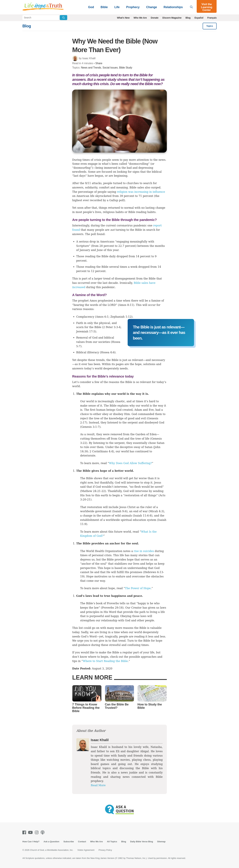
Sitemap (161, 842)
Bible (104, 7)
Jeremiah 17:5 (86, 331)
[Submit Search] (63, 18)
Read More (98, 785)
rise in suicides (144, 551)
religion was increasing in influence (141, 192)
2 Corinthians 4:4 (101, 451)
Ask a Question (52, 842)
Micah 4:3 (156, 511)
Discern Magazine (172, 18)
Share (99, 63)
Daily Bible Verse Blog (141, 842)
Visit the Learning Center (207, 7)
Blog (188, 18)
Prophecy (133, 7)
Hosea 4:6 (108, 352)
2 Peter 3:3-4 (112, 327)
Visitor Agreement (86, 850)
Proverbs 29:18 (112, 608)
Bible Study (126, 68)
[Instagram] (37, 832)
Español (199, 18)
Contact (82, 842)
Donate (155, 18)
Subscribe (69, 842)
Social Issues (110, 68)
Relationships (173, 7)
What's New (123, 18)
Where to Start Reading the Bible (105, 661)
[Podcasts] (43, 832)
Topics (210, 26)
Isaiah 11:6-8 (143, 516)
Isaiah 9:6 (120, 511)
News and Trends (91, 68)
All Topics (112, 842)
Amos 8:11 (126, 305)
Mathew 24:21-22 (93, 491)
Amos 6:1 (102, 317)
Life (117, 7)
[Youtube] (31, 832)
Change (152, 7)
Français (212, 18)
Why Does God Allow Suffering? (130, 463)
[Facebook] (25, 832)
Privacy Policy (105, 850)
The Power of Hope (138, 588)
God (91, 7)
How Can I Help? (31, 842)
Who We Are (140, 18)
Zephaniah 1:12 (121, 317)
